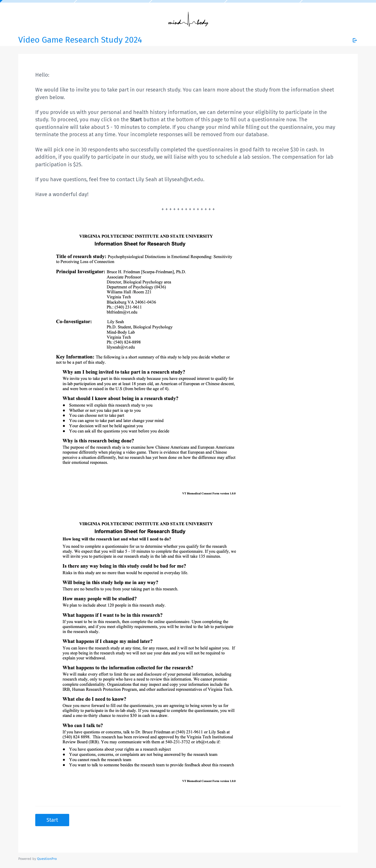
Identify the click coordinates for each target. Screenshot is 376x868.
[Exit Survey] (355, 40)
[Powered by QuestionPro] (47, 859)
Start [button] (52, 820)
